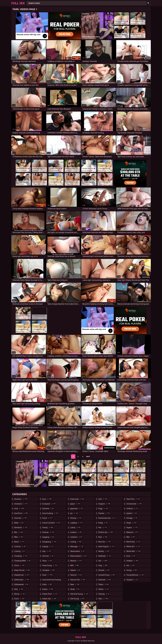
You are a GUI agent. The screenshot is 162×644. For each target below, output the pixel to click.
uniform (132, 508)
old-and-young (79, 594)
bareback (21, 527)
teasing (104, 594)
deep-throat (22, 570)
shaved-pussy (107, 575)
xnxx (131, 556)
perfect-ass (106, 532)
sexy (103, 565)
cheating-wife (23, 561)
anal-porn (21, 513)
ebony (20, 594)
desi (19, 589)
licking (76, 542)
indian (48, 589)
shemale (105, 580)
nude (75, 589)
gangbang (49, 542)
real (103, 537)
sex (103, 561)
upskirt (132, 513)
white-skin (134, 551)
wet (131, 537)
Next (88, 456)
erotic (20, 599)
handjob (49, 570)
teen (104, 599)
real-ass (105, 542)
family (48, 527)
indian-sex (49, 599)
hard (48, 575)
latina (76, 527)
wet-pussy (133, 542)
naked (75, 570)
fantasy (48, 532)
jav (74, 513)
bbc (19, 532)
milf (75, 565)
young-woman (135, 575)
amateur (21, 499)
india (47, 584)
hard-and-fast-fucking (52, 580)
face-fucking (50, 513)
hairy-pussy (50, 565)
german (48, 556)
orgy (103, 508)
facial (47, 518)
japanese (77, 508)
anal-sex (21, 518)
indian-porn (50, 594)
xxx (131, 565)
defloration (22, 580)
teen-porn (133, 499)
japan (76, 504)
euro (47, 499)
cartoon (20, 546)
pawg (103, 523)
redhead (105, 556)
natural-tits (78, 580)
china (20, 565)
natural (76, 575)
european (49, 504)
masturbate (78, 551)
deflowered (22, 584)
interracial (77, 499)
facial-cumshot (51, 523)
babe (19, 523)
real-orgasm (106, 546)
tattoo (104, 589)
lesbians (76, 537)
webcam (132, 532)
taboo (104, 584)
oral (103, 499)
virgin (132, 523)
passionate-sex (107, 518)
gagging (48, 537)
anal (19, 508)
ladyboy (77, 523)
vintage (132, 518)
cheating (21, 556)
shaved (104, 570)
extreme (48, 508)
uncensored (134, 504)
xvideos (132, 561)
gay (47, 551)
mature (76, 561)
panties (104, 513)
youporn (132, 580)
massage (77, 546)
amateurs (21, 504)
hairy (47, 561)
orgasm (104, 504)
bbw (19, 537)
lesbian (76, 532)
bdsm (20, 542)
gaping (48, 546)
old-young (78, 599)
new (75, 584)
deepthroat (22, 575)
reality (104, 551)
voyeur (132, 527)
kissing (76, 518)
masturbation (79, 556)
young (132, 570)
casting (20, 551)
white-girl (133, 546)
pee (103, 527)
